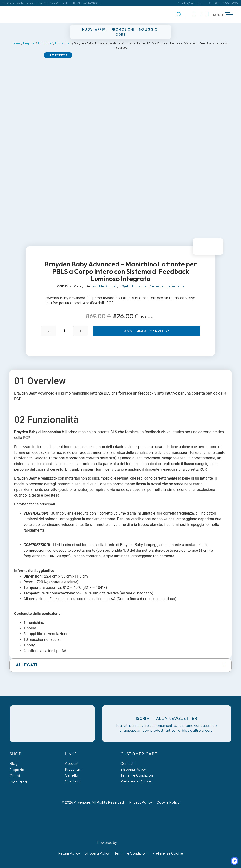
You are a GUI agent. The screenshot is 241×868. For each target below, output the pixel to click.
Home (16, 43)
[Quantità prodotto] (64, 330)
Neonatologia (160, 285)
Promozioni (123, 29)
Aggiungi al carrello (146, 330)
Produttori (45, 43)
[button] (120, 664)
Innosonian (63, 43)
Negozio (29, 43)
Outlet (15, 774)
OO (230, 858)
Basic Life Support (104, 285)
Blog (14, 762)
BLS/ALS (125, 285)
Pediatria (178, 285)
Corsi (121, 35)
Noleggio (148, 29)
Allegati (26, 663)
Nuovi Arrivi (94, 29)
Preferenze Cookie (136, 780)
